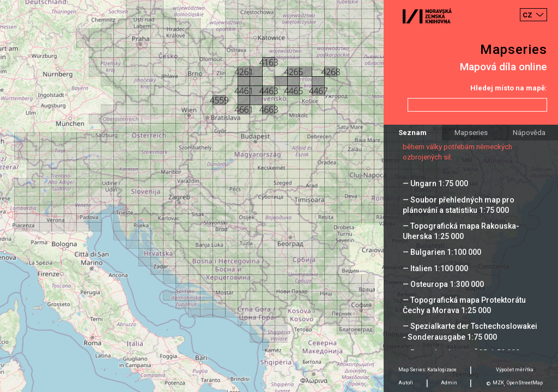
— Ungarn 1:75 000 (435, 183)
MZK (498, 383)
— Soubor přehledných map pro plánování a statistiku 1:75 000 (459, 205)
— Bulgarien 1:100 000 (442, 252)
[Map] (279, 196)
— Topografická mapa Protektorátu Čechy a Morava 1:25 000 (464, 305)
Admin (449, 383)
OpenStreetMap (525, 383)
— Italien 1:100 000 (435, 268)
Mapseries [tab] (471, 133)
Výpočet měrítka (515, 370)
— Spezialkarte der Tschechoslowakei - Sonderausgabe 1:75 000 (470, 331)
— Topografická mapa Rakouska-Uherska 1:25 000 (461, 231)
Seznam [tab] (413, 133)
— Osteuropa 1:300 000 (443, 284)
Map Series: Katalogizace (427, 370)
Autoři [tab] (406, 383)
